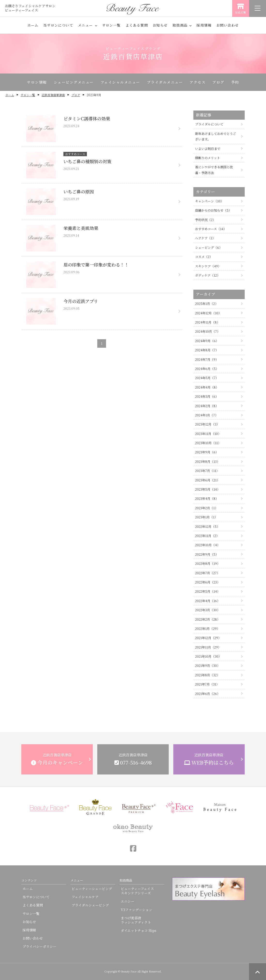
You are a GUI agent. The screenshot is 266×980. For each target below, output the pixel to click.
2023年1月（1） (206, 517)
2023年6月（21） (207, 480)
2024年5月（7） (207, 378)
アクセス (198, 82)
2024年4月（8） (207, 387)
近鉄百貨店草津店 (53, 95)
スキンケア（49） (208, 266)
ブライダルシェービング (90, 905)
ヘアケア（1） (205, 238)
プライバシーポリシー (39, 946)
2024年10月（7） (208, 331)
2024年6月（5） (207, 369)
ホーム (33, 25)
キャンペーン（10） (209, 201)
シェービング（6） (209, 247)
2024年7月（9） (207, 359)
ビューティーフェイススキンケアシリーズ (137, 891)
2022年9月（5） (207, 554)
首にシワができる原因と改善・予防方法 (214, 170)
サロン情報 (37, 82)
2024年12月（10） (208, 313)
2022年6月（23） (208, 582)
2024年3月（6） (207, 396)
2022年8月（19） (208, 564)
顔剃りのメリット (208, 158)
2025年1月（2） (207, 304)
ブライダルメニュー (165, 82)
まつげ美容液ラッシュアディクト (136, 920)
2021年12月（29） (208, 638)
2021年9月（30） (208, 666)
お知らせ (160, 25)
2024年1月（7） (207, 415)
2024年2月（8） (207, 406)
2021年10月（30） (208, 656)
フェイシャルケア (85, 897)
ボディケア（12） (208, 275)
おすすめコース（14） (211, 229)
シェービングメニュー (74, 82)
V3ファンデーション (137, 910)
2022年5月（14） (208, 591)
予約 (235, 82)
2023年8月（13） (207, 461)
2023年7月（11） (207, 471)
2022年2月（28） (208, 619)
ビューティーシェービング (92, 889)
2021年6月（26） (208, 694)
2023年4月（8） (207, 498)
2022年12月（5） (207, 527)
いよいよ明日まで (208, 149)
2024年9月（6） (207, 341)
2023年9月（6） (207, 452)
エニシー (128, 901)
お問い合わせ (228, 25)
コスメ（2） (204, 257)
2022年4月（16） (208, 601)
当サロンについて (58, 25)
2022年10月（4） (208, 545)
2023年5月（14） (208, 489)
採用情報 (204, 25)
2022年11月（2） (207, 536)
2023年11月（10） (208, 434)
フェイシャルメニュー (120, 82)
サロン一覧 (111, 25)
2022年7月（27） (207, 573)
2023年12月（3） (207, 424)
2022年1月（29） (207, 629)
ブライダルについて (209, 124)
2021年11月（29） (208, 647)
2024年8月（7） (207, 350)
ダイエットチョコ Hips (139, 930)
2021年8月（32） (207, 675)
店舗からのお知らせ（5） (213, 210)
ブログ (218, 82)
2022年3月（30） (208, 610)
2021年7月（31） (207, 684)
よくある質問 (137, 25)
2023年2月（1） (206, 508)
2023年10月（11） (208, 443)
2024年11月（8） (207, 322)
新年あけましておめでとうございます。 (216, 136)
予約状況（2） (205, 220)
